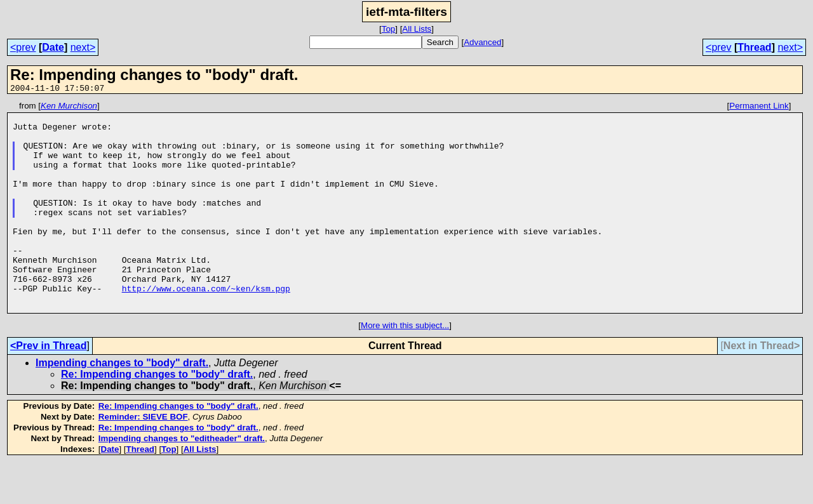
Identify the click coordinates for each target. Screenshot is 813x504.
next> (83, 47)
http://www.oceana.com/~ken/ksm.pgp (206, 326)
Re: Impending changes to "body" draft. (157, 416)
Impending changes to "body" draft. (122, 405)
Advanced (482, 42)
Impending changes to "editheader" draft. (182, 480)
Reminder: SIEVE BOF (143, 459)
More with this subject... (405, 367)
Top (389, 29)
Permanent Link (759, 108)
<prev (23, 47)
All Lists (417, 29)
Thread (754, 47)
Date (53, 47)
